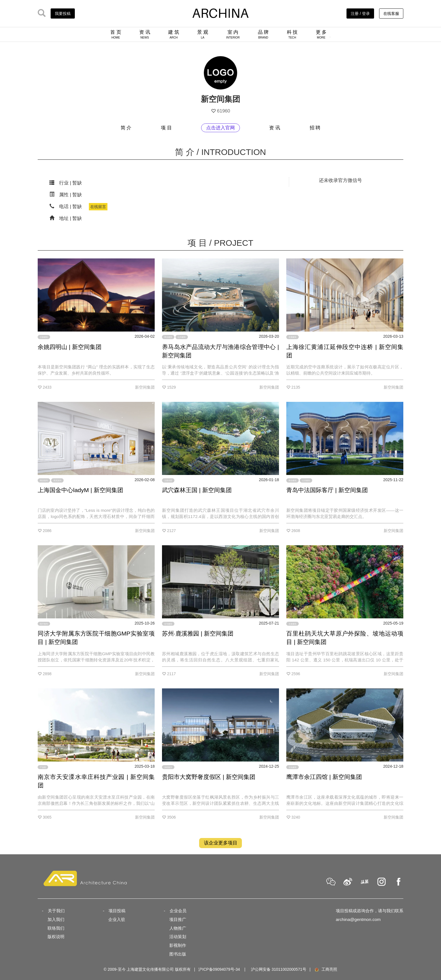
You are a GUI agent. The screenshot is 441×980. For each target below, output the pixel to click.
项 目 (166, 128)
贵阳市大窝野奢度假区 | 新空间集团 (209, 777)
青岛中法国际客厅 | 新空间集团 (327, 490)
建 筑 (174, 34)
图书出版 (178, 954)
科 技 (292, 34)
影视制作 (178, 945)
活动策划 (178, 937)
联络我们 (56, 928)
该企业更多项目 (221, 843)
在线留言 (98, 207)
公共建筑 (182, 337)
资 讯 (145, 34)
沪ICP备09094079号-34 (219, 969)
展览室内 (57, 480)
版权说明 (56, 937)
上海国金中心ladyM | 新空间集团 (80, 490)
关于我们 (56, 911)
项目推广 (178, 919)
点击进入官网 (220, 128)
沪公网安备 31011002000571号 (279, 969)
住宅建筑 (168, 624)
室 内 (233, 34)
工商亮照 (326, 969)
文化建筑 (292, 767)
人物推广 (178, 928)
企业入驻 (117, 919)
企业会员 (178, 911)
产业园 (43, 767)
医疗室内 (44, 624)
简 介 (126, 128)
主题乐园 (168, 480)
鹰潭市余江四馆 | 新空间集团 (324, 777)
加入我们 (56, 919)
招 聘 (315, 128)
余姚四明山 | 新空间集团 (70, 347)
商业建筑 (168, 337)
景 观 (203, 34)
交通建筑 (292, 337)
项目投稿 (117, 911)
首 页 (116, 34)
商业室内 (44, 480)
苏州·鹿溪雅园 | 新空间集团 (198, 633)
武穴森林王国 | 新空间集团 (197, 490)
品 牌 (263, 34)
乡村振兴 (168, 767)
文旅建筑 (44, 337)
